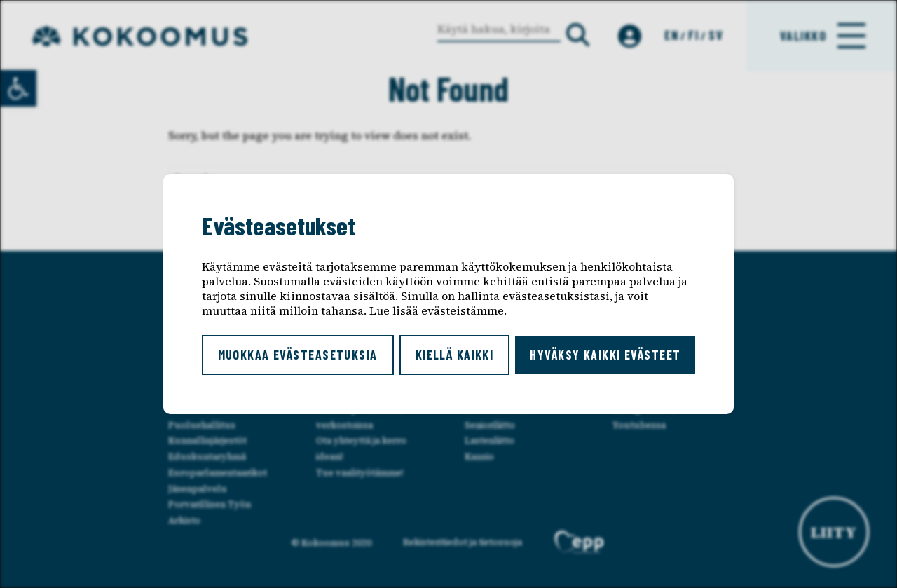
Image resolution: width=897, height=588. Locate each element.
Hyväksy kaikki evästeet (605, 355)
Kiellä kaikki (455, 355)
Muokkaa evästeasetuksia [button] (298, 355)
